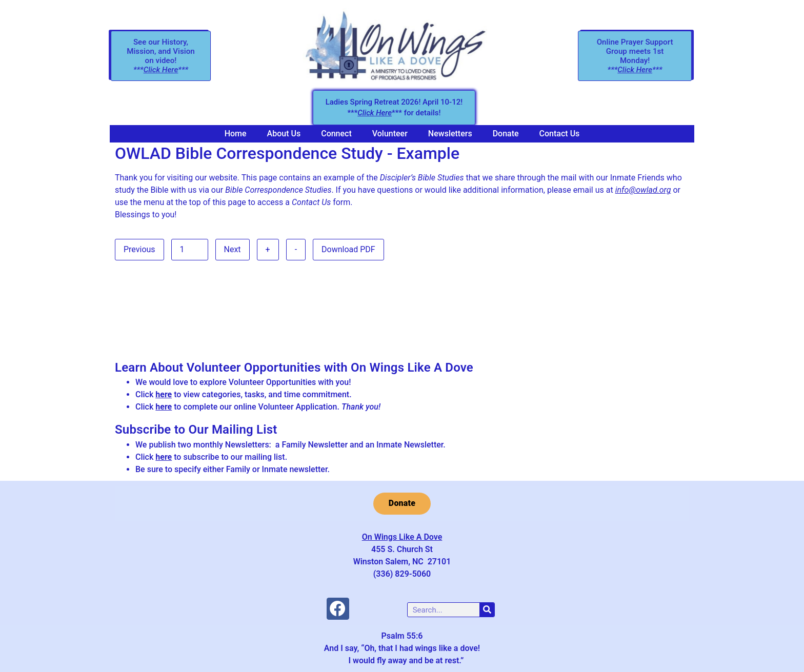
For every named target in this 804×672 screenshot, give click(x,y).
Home (236, 134)
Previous (139, 249)
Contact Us (560, 134)
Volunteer (390, 134)
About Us (284, 134)
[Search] (487, 610)
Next (233, 249)
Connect (336, 134)
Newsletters (450, 134)
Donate (506, 134)
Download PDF (348, 249)
